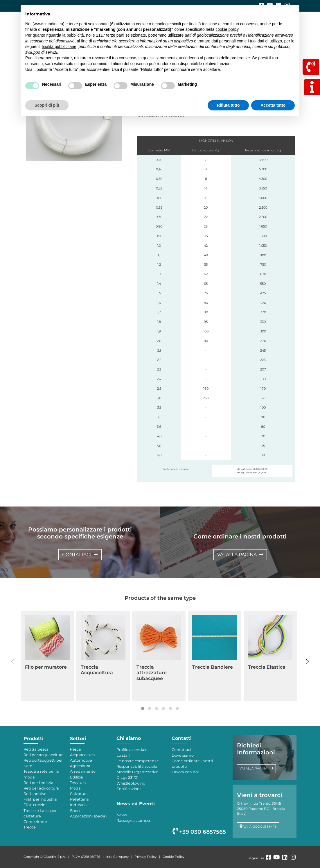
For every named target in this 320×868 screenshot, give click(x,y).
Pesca (75, 749)
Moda (75, 788)
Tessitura (78, 783)
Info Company (117, 857)
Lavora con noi (185, 772)
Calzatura (79, 794)
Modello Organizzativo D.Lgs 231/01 (137, 775)
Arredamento (83, 771)
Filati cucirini (35, 805)
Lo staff (123, 755)
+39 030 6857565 (199, 832)
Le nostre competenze (138, 761)
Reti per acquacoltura (44, 755)
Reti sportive (35, 794)
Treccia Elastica (267, 667)
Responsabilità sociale (137, 766)
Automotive (81, 760)
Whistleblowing (131, 783)
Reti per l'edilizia (38, 783)
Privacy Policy (146, 857)
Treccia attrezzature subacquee (152, 673)
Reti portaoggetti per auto (43, 763)
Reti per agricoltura (41, 788)
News (122, 815)
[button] (143, 708)
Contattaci (181, 750)
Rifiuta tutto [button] (228, 105)
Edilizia (77, 777)
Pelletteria (79, 799)
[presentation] (13, 662)
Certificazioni (128, 789)
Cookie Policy (174, 857)
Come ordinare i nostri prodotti (192, 764)
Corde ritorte (35, 822)
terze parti (115, 35)
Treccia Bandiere (213, 667)
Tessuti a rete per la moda (41, 774)
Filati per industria (40, 799)
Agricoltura (80, 766)
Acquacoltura (82, 755)
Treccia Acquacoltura (97, 670)
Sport (75, 811)
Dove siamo (183, 755)
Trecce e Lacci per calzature (40, 813)
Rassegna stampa (133, 820)
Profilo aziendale (132, 750)
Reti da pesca (36, 749)
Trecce (30, 827)
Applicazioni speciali (89, 816)
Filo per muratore (46, 667)
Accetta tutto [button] (273, 105)
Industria (78, 805)
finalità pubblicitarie (59, 46)
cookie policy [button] (227, 29)
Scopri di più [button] (47, 105)
